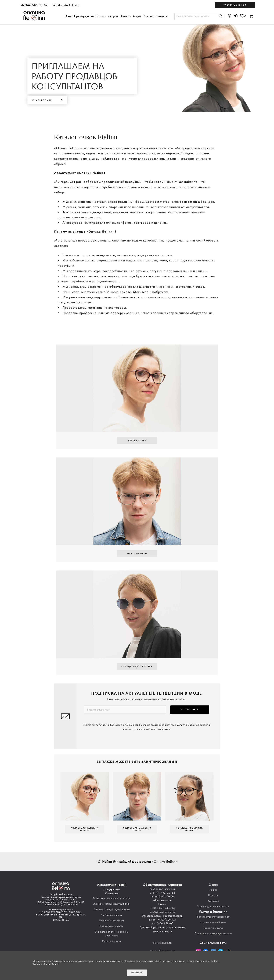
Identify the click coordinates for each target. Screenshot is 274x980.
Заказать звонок (235, 5)
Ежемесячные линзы (112, 926)
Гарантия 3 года (213, 928)
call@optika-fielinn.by (162, 908)
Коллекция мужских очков (137, 829)
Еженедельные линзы (112, 921)
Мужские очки (137, 553)
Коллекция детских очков (189, 829)
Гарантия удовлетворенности (213, 917)
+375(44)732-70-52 (33, 5)
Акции (137, 16)
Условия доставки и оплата (213, 907)
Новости (125, 16)
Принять (137, 973)
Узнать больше (42, 100)
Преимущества (84, 16)
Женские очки (137, 441)
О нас (68, 16)
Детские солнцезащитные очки (112, 909)
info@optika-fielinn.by (67, 5)
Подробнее (51, 964)
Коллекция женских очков (85, 829)
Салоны (148, 16)
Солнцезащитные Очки (137, 666)
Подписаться (190, 710)
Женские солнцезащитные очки (112, 904)
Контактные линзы (112, 915)
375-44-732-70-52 (162, 893)
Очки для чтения (112, 941)
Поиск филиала (162, 943)
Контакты (161, 16)
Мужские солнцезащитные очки (112, 898)
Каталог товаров (107, 16)
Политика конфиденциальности (213, 933)
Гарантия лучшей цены (213, 922)
